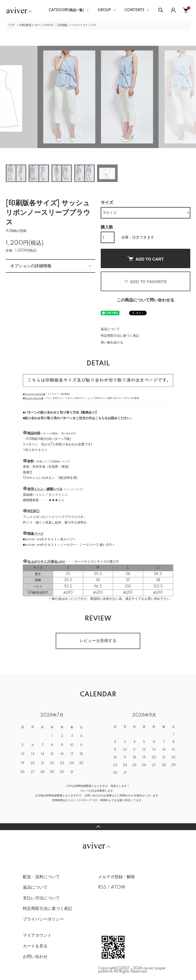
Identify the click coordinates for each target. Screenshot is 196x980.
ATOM (118, 888)
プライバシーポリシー (43, 919)
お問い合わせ (35, 957)
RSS (102, 888)
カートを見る (35, 946)
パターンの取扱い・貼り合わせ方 (58, 434)
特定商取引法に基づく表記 (120, 336)
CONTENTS (134, 10)
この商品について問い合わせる (146, 300)
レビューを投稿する (98, 641)
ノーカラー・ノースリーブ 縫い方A (86, 545)
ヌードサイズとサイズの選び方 (97, 562)
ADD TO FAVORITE (146, 282)
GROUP (104, 10)
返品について (110, 329)
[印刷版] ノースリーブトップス (77, 25)
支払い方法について (41, 898)
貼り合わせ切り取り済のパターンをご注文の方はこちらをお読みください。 (79, 418)
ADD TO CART (146, 259)
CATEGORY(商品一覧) (66, 10)
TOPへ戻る (98, 827)
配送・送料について (41, 877)
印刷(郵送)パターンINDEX (36, 25)
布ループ (67, 539)
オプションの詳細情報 (31, 266)
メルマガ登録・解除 (117, 877)
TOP (11, 25)
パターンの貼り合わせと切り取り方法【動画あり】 (61, 413)
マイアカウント (37, 936)
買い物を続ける (112, 343)
